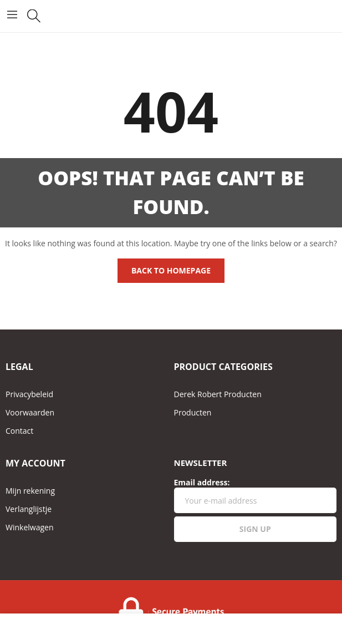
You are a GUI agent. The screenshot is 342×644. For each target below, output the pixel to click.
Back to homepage (171, 270)
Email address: (256, 495)
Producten (193, 412)
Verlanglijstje (29, 509)
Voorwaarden (30, 412)
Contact (19, 431)
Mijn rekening (30, 491)
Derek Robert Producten (218, 394)
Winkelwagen (29, 527)
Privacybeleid (29, 394)
